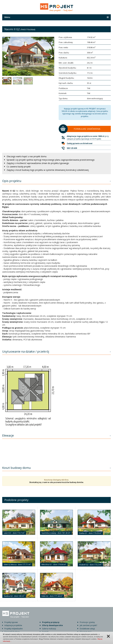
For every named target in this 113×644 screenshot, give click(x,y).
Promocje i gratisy (87, 622)
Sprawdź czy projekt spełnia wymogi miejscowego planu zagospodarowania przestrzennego (51, 160)
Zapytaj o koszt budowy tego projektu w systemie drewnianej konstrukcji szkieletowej (48, 170)
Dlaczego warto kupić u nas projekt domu (27, 156)
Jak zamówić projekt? (88, 625)
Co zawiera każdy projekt (19, 167)
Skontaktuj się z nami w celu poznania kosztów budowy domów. (56, 482)
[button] (5, 56)
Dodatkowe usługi (87, 629)
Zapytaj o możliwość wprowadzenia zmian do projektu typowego (38, 163)
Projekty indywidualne (14, 629)
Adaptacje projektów (13, 625)
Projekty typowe (11, 622)
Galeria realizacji (49, 629)
